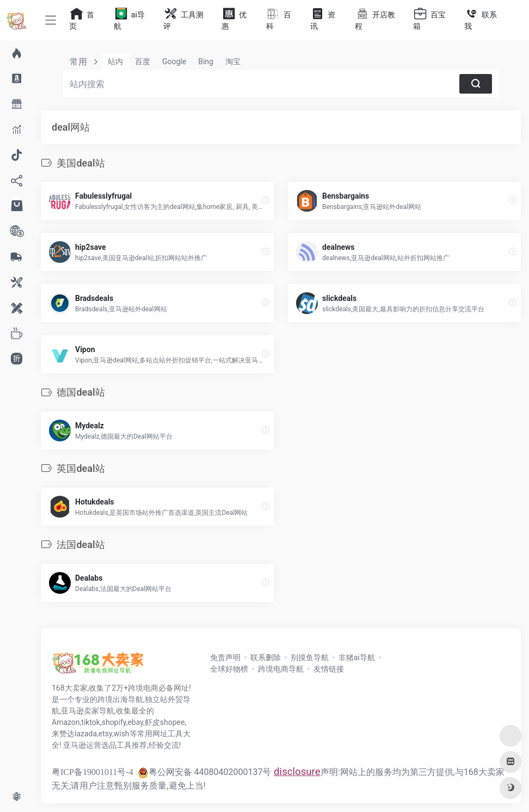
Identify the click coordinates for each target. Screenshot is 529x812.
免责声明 (225, 657)
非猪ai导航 (357, 657)
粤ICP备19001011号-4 (93, 772)
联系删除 (266, 657)
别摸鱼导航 (310, 657)
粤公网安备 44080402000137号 (205, 772)
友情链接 (329, 669)
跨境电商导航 (281, 669)
